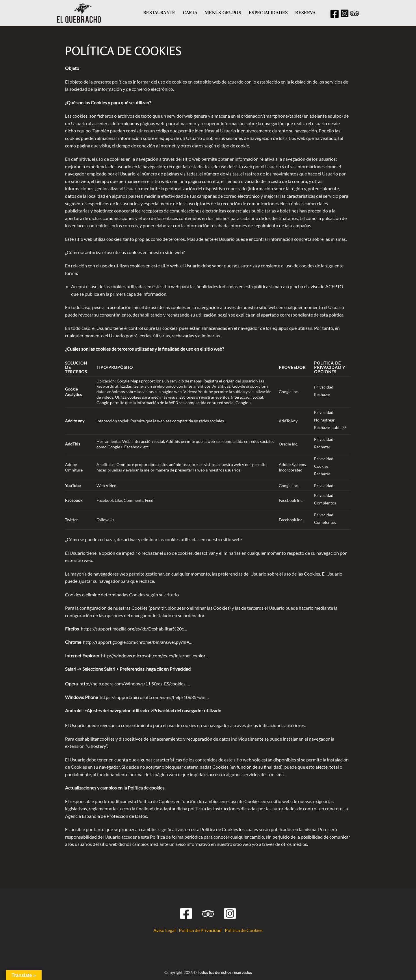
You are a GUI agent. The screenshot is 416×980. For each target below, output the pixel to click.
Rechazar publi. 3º (330, 427)
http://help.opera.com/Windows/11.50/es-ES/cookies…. (135, 684)
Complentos (325, 503)
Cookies (321, 466)
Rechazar (322, 394)
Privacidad (324, 387)
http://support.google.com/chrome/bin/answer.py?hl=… (138, 642)
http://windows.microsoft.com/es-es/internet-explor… (155, 656)
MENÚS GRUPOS (223, 13)
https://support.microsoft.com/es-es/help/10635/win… (154, 697)
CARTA (190, 13)
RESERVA (305, 13)
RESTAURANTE (159, 13)
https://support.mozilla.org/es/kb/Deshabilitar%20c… (134, 629)
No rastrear (324, 420)
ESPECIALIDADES (268, 13)
